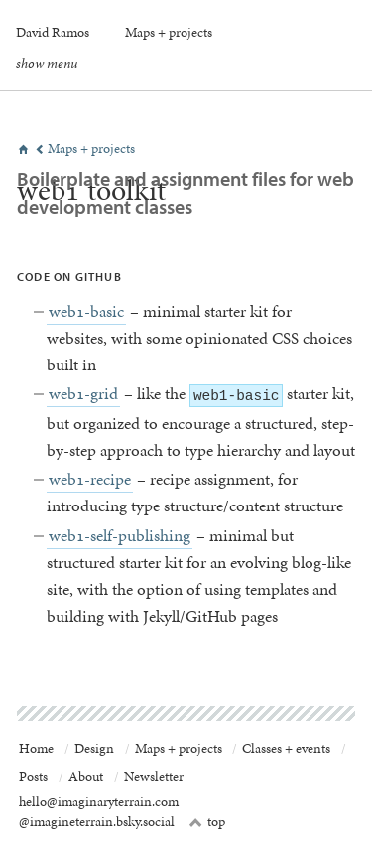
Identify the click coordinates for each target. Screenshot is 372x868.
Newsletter (154, 776)
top (207, 822)
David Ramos (53, 32)
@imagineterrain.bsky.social (97, 822)
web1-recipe (90, 479)
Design (94, 748)
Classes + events (286, 748)
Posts (33, 776)
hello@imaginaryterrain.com (99, 802)
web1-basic (86, 311)
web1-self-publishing (120, 535)
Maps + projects (169, 32)
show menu (47, 63)
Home (36, 748)
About (86, 776)
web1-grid (83, 393)
